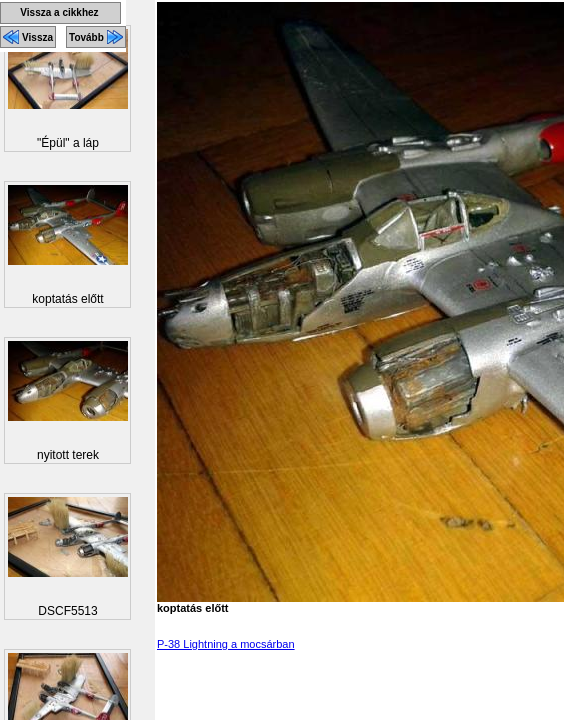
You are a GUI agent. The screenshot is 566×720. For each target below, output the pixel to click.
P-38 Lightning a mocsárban (226, 644)
